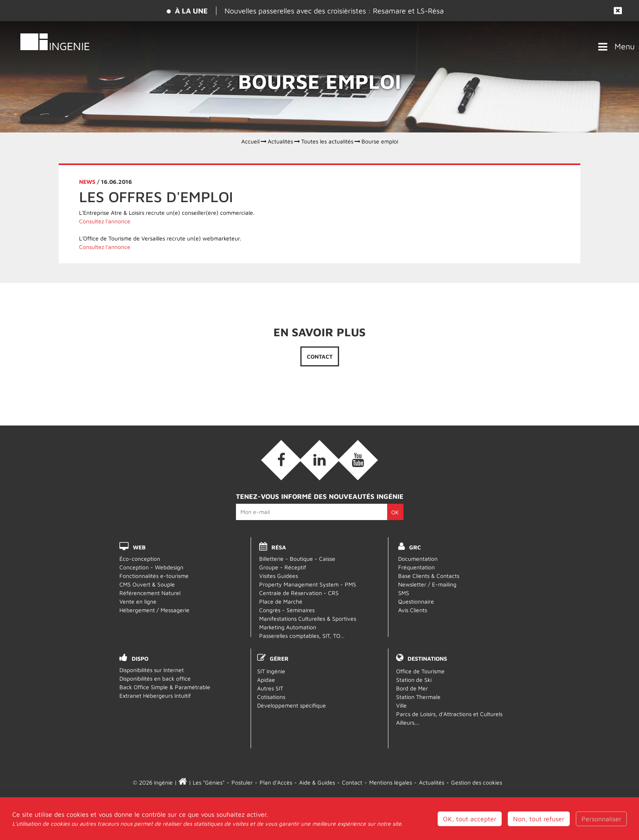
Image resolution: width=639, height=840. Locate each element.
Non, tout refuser (539, 828)
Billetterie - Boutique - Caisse (297, 559)
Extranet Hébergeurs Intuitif (155, 696)
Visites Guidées (279, 576)
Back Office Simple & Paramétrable (165, 687)
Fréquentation (416, 567)
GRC (415, 547)
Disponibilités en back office (155, 678)
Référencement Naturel (150, 593)
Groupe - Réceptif (283, 567)
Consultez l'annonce (105, 221)
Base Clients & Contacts (429, 576)
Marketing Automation (288, 627)
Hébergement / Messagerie (154, 610)
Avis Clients (413, 610)
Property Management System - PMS (308, 584)
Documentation (418, 559)
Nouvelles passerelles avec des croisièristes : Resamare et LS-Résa (334, 11)
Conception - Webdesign (151, 567)
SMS (404, 593)
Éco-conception (140, 559)
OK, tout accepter (470, 828)
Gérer (279, 658)
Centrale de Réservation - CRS (299, 593)
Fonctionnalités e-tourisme (154, 576)
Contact (320, 356)
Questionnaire (416, 601)
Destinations (427, 658)
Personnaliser (602, 828)
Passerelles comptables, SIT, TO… (302, 636)
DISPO (140, 658)
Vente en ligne (138, 601)
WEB (139, 547)
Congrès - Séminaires (287, 610)
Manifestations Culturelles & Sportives (308, 618)
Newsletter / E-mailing (427, 584)
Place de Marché (281, 601)
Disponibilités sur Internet (152, 670)
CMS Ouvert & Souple (147, 584)
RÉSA (279, 547)
